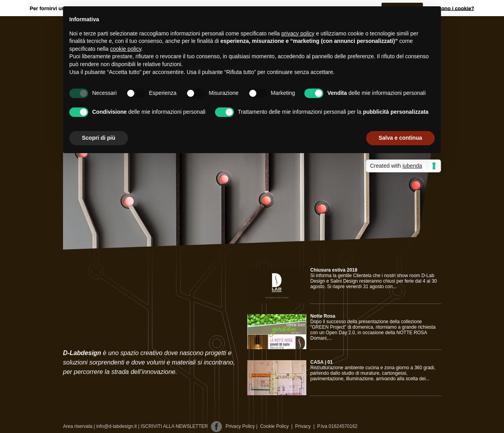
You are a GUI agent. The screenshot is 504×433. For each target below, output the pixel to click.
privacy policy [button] (298, 33)
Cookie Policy (274, 426)
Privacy (301, 426)
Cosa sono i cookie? (449, 8)
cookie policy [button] (126, 49)
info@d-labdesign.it (117, 426)
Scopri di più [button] (99, 138)
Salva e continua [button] (400, 138)
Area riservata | (79, 426)
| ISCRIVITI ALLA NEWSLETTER (173, 426)
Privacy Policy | (242, 426)
